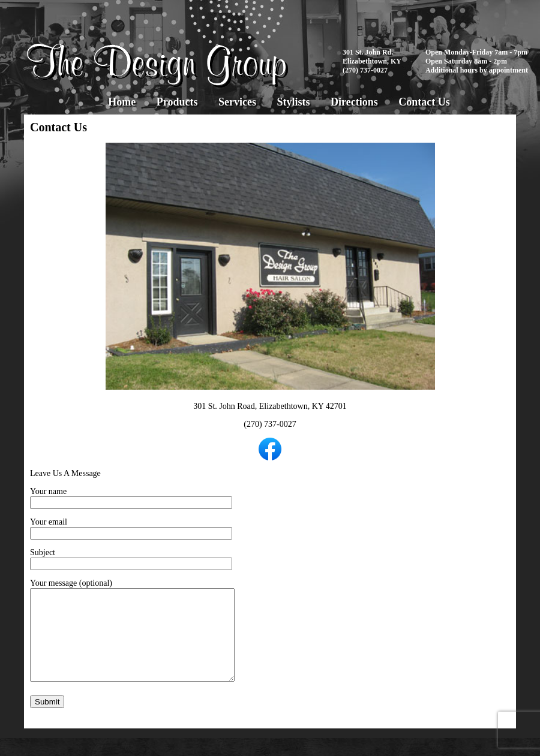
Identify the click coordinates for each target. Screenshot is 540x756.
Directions (354, 102)
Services (237, 102)
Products (177, 102)
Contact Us (424, 102)
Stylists (293, 102)
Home (122, 102)
